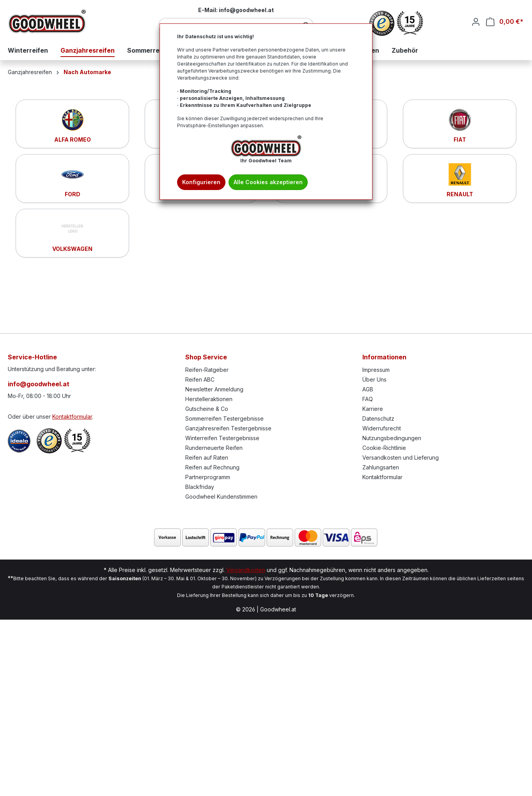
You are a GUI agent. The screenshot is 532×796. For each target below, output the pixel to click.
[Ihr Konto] (476, 22)
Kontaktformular (72, 417)
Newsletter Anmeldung (214, 389)
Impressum (376, 370)
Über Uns (374, 379)
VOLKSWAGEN (72, 249)
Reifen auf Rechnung (212, 467)
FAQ (368, 399)
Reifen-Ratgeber (207, 370)
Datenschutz (378, 418)
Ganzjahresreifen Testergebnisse (228, 428)
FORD (73, 194)
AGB (368, 389)
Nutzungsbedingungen (392, 438)
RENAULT (460, 194)
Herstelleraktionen (209, 399)
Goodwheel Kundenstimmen (221, 497)
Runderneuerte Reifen (214, 448)
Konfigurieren (201, 182)
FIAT (460, 139)
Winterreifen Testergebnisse (222, 438)
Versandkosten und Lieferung (401, 458)
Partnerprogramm (208, 477)
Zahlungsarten (381, 467)
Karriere (373, 409)
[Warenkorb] (505, 22)
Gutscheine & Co (207, 409)
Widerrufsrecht (382, 428)
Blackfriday (200, 487)
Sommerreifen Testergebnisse (224, 418)
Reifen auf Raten (207, 458)
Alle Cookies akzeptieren (268, 182)
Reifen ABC (200, 379)
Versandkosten (246, 570)
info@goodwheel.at (39, 384)
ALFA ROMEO (73, 139)
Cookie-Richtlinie (384, 448)
